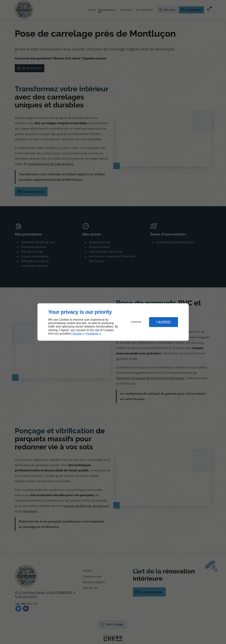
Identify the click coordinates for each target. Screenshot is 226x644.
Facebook (92, 334)
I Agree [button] (164, 322)
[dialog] (113, 322)
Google (77, 334)
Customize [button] (136, 322)
